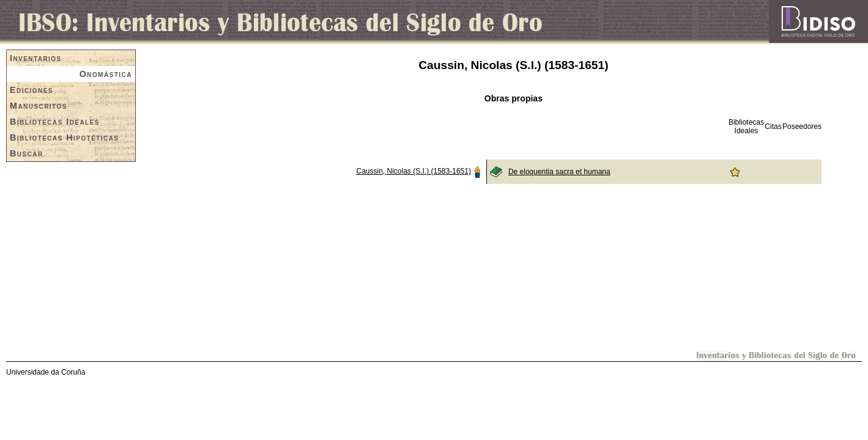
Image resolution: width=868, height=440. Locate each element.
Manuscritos (39, 106)
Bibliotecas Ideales (55, 122)
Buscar (27, 153)
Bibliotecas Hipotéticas (64, 137)
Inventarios (36, 58)
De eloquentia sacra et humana (559, 172)
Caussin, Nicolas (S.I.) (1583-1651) (413, 171)
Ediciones (32, 90)
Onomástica (106, 74)
